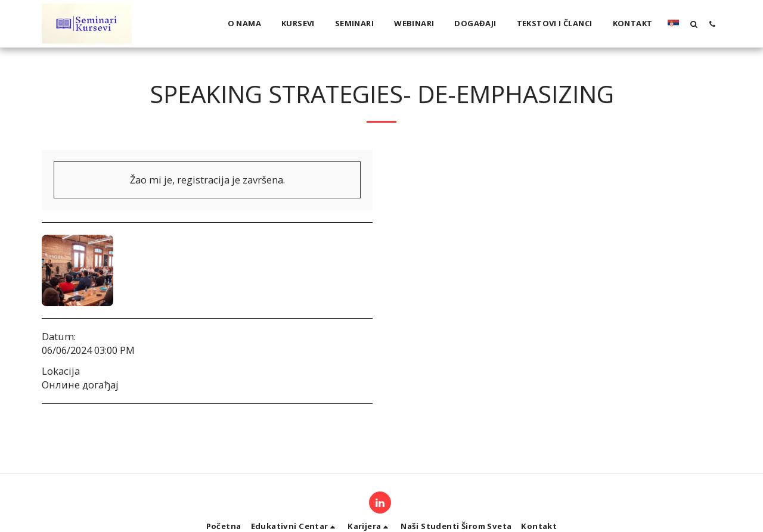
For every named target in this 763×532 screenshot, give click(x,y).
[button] (694, 24)
